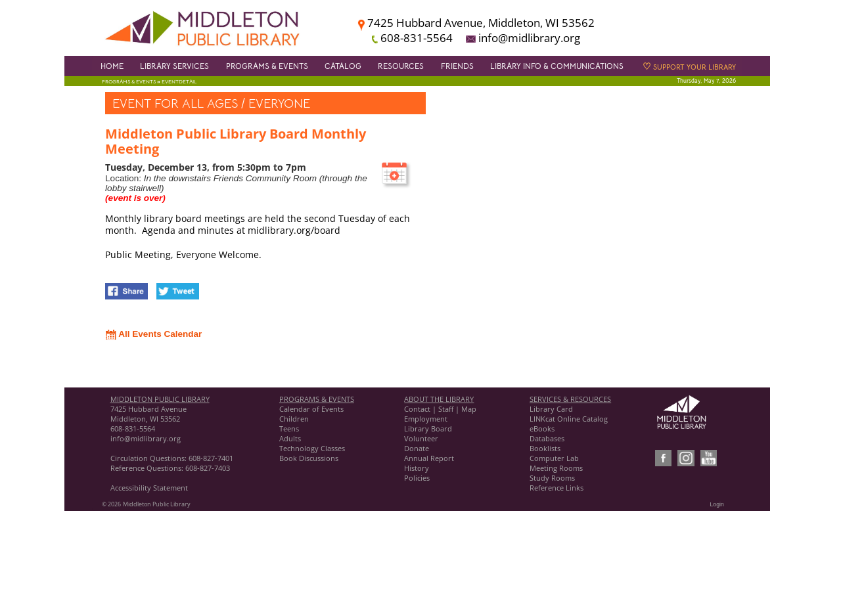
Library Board (428, 429)
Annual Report (429, 458)
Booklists (545, 448)
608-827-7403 (208, 468)
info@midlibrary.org (146, 438)
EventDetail (179, 81)
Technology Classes (312, 448)
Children (294, 419)
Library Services (174, 66)
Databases (547, 438)
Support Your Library (689, 67)
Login (717, 504)
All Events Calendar (153, 334)
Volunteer (421, 438)
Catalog (343, 66)
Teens (289, 429)
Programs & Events (267, 66)
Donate (417, 448)
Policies (417, 478)
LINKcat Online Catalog (569, 419)
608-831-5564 (133, 429)
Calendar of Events (311, 409)
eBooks (542, 429)
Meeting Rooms (556, 468)
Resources (401, 66)
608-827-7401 (211, 458)
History (417, 468)
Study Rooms (552, 478)
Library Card (551, 409)
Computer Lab (554, 458)
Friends (457, 66)
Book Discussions (310, 458)
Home (112, 66)
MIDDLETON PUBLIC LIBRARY (160, 399)
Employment (426, 419)
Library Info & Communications (557, 66)
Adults (290, 438)
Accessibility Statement (149, 488)
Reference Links (557, 488)
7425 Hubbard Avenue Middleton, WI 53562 (148, 414)
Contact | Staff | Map (440, 409)
